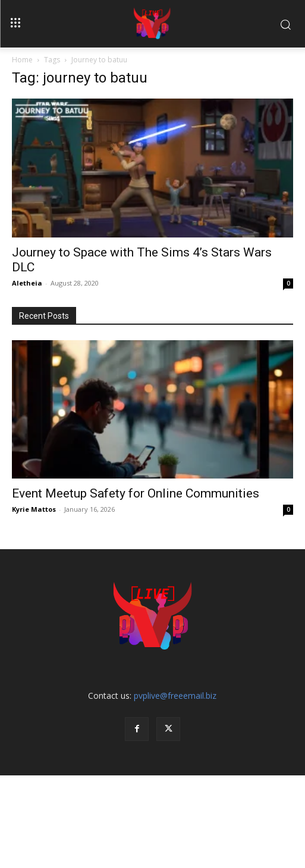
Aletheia (27, 283)
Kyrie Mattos (34, 509)
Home (22, 60)
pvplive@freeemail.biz (175, 696)
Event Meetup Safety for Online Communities (136, 493)
